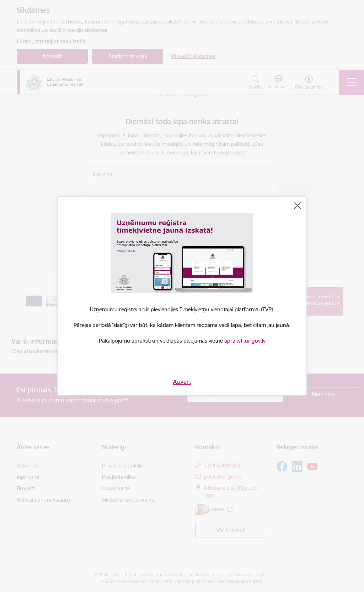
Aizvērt (182, 382)
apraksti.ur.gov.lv (245, 341)
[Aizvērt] (298, 206)
